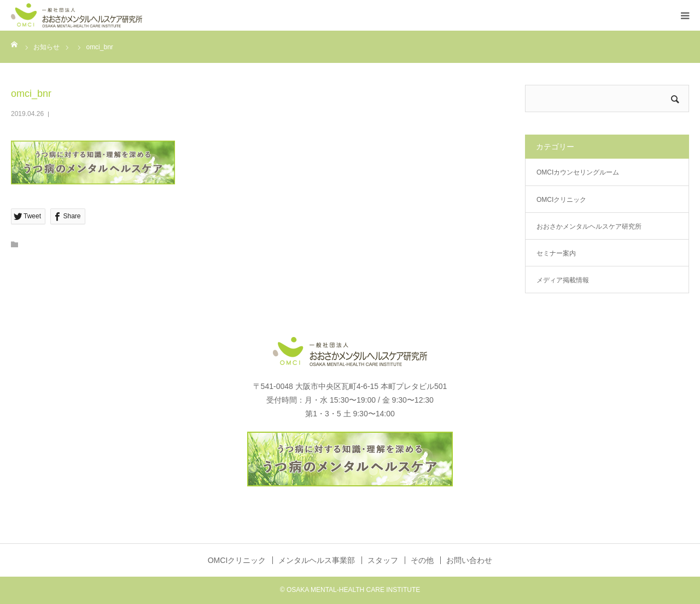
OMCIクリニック (561, 200)
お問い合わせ (469, 560)
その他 (422, 560)
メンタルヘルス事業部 (317, 560)
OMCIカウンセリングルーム (578, 172)
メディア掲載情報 (563, 280)
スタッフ (383, 560)
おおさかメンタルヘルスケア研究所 (589, 226)
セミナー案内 (556, 253)
